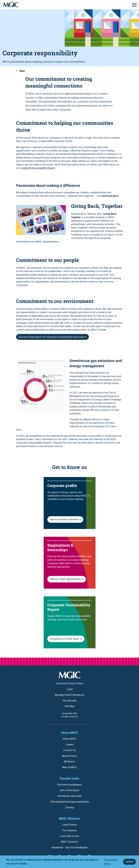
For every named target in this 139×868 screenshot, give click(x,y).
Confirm (129, 862)
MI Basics (70, 761)
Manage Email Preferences (69, 695)
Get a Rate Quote (70, 790)
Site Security (70, 701)
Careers (70, 744)
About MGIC (70, 739)
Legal (70, 689)
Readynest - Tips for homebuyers (70, 847)
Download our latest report (65, 639)
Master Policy (69, 756)
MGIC (22, 71)
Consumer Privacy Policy (70, 683)
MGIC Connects (69, 842)
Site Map (69, 706)
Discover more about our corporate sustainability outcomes (51, 337)
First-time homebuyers (70, 785)
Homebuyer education (70, 796)
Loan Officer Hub (69, 836)
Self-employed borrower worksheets (69, 802)
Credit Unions (69, 825)
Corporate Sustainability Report (38, 168)
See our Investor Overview (64, 519)
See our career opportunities (66, 579)
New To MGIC (69, 767)
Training (70, 807)
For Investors (70, 830)
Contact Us (70, 750)
